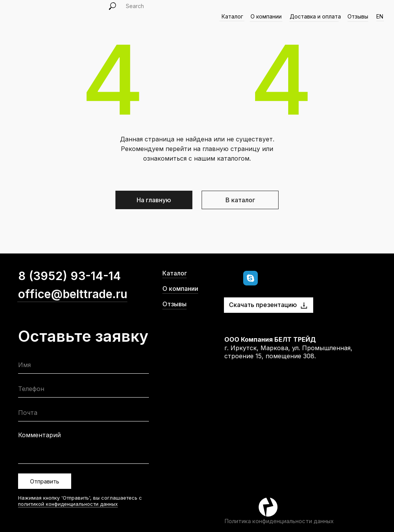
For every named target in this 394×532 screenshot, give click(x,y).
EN (380, 16)
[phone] (83, 390)
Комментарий (39, 435)
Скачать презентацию (263, 305)
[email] (83, 414)
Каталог (175, 273)
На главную (154, 200)
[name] (83, 367)
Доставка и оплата (315, 16)
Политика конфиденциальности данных (279, 521)
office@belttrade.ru (73, 294)
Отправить (45, 481)
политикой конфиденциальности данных (68, 504)
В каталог (240, 200)
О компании (180, 289)
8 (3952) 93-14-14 (69, 276)
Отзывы (358, 16)
